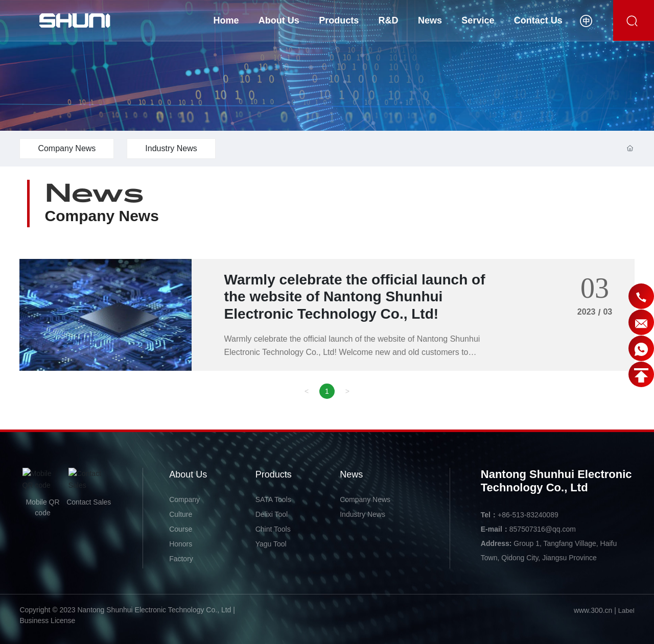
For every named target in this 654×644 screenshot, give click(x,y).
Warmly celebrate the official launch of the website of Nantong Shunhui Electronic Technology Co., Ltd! (355, 297)
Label (626, 611)
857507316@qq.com (543, 529)
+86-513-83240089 (528, 515)
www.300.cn (593, 610)
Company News (67, 148)
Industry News (171, 148)
